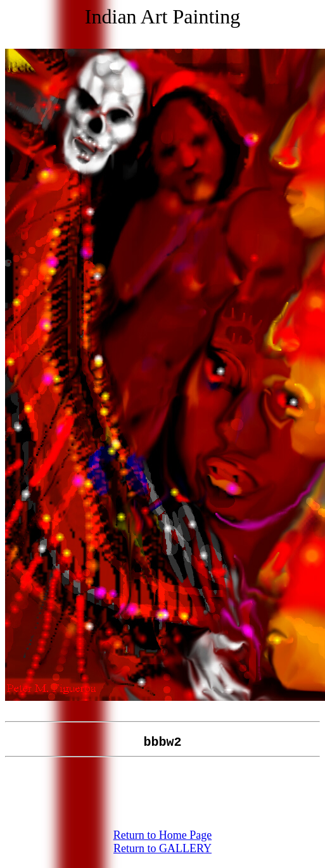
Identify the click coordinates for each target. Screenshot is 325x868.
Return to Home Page (162, 843)
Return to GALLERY (162, 856)
